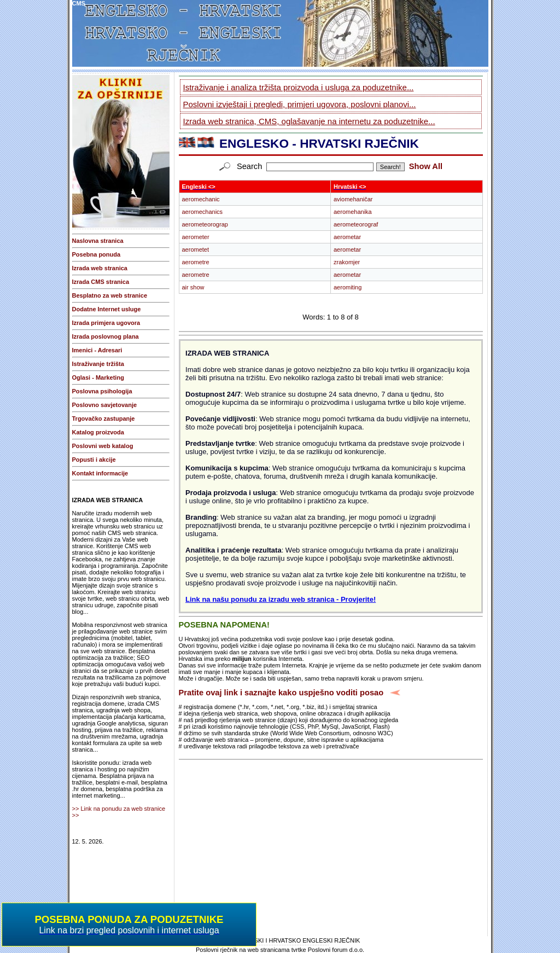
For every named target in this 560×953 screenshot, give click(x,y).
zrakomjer (347, 262)
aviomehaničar (353, 199)
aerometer (196, 237)
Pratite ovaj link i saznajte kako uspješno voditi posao (281, 693)
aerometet (196, 249)
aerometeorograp (205, 224)
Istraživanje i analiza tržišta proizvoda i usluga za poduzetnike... (299, 87)
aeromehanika (353, 212)
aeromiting (348, 287)
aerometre (196, 262)
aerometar (347, 237)
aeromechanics (203, 212)
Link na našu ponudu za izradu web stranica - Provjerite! (281, 599)
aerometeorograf (356, 224)
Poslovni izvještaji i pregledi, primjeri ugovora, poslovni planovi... (300, 104)
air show (193, 287)
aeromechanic (201, 199)
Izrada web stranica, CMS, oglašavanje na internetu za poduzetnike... (309, 121)
